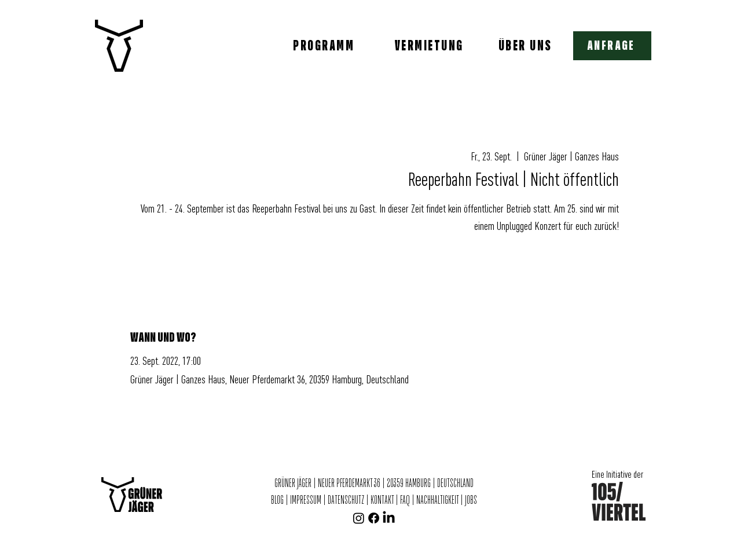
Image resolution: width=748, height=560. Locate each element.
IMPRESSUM (306, 500)
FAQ (405, 500)
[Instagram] (359, 518)
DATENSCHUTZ (346, 500)
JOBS (471, 500)
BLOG (278, 500)
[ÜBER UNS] (526, 46)
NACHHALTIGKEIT (438, 500)
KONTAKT (382, 500)
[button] (612, 46)
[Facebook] (374, 518)
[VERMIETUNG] (430, 46)
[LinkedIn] (389, 518)
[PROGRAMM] (325, 46)
